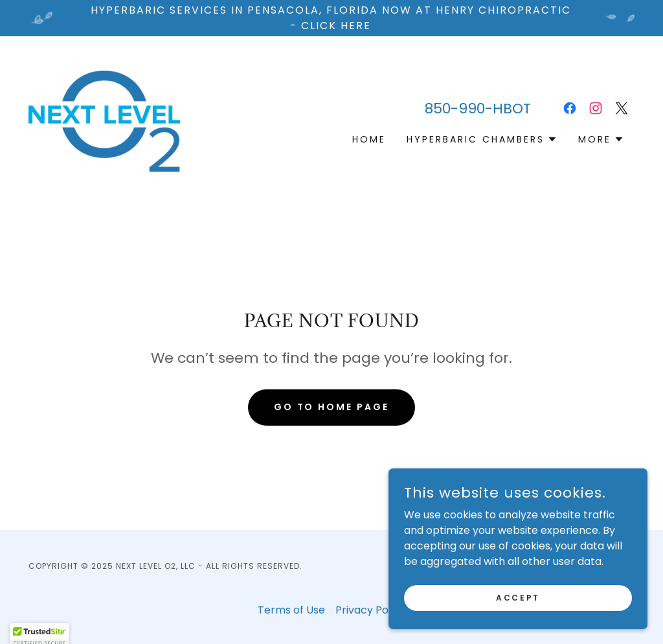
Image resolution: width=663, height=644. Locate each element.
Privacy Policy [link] (370, 610)
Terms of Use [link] (291, 610)
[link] (104, 120)
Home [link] (369, 139)
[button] (482, 139)
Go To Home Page (332, 407)
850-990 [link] (455, 109)
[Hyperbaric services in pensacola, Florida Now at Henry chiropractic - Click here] (331, 18)
